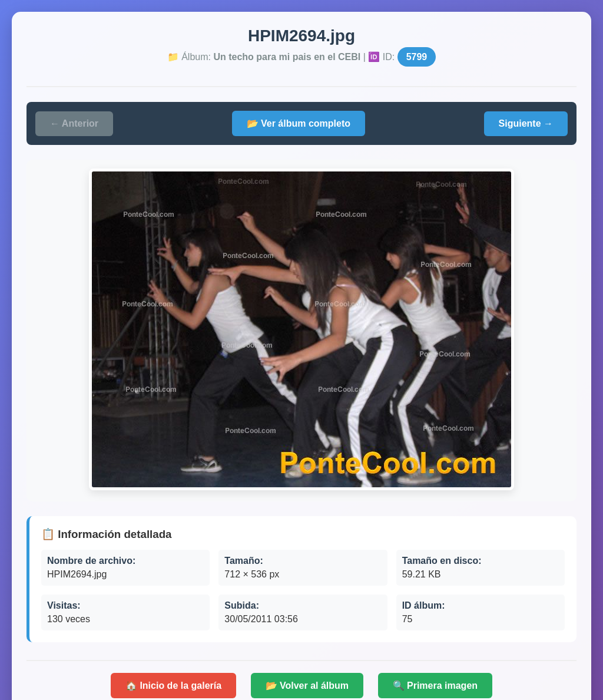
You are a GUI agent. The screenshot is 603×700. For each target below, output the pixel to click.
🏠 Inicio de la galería (173, 686)
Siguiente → (526, 123)
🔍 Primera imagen (435, 686)
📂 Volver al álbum (307, 686)
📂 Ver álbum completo (299, 123)
